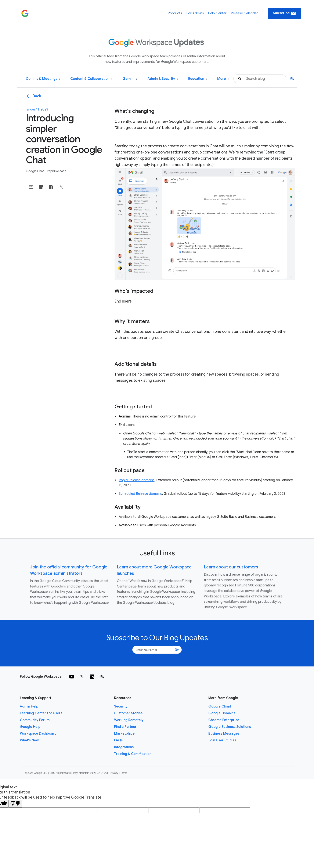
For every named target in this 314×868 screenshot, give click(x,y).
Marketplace (124, 734)
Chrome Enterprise (224, 720)
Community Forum (35, 720)
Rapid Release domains (137, 480)
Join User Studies (222, 740)
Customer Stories (128, 713)
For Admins (195, 13)
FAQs (118, 740)
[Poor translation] (15, 804)
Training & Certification (133, 754)
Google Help (30, 727)
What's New (29, 740)
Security (121, 706)
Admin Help (29, 706)
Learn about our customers (231, 567)
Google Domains (222, 713)
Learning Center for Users (41, 713)
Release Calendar (244, 13)
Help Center (217, 13)
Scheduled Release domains (140, 494)
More (223, 79)
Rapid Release (57, 171)
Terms (124, 773)
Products (175, 13)
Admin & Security (163, 79)
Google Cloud (220, 706)
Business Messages (224, 734)
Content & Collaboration (91, 79)
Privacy (114, 773)
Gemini (130, 79)
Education (198, 79)
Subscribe (284, 13)
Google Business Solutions (230, 727)
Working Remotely (129, 720)
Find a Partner (125, 727)
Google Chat (35, 171)
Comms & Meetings (43, 79)
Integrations (124, 747)
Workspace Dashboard (38, 734)
